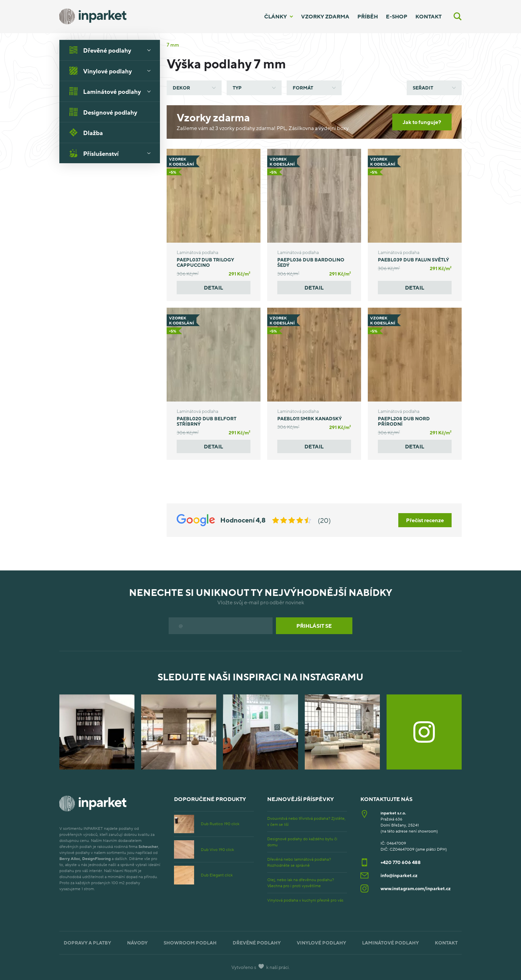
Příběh (368, 16)
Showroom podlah (190, 943)
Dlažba (86, 132)
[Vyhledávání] (458, 16)
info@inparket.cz (399, 875)
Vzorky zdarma (325, 16)
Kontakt (428, 16)
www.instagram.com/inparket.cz (416, 888)
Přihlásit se (314, 626)
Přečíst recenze (425, 520)
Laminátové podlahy (112, 91)
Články (276, 16)
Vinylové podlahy (112, 71)
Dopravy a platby (87, 943)
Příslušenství (112, 153)
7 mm (173, 45)
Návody (137, 943)
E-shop (397, 16)
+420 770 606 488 (401, 862)
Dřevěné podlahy (112, 50)
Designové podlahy (103, 112)
